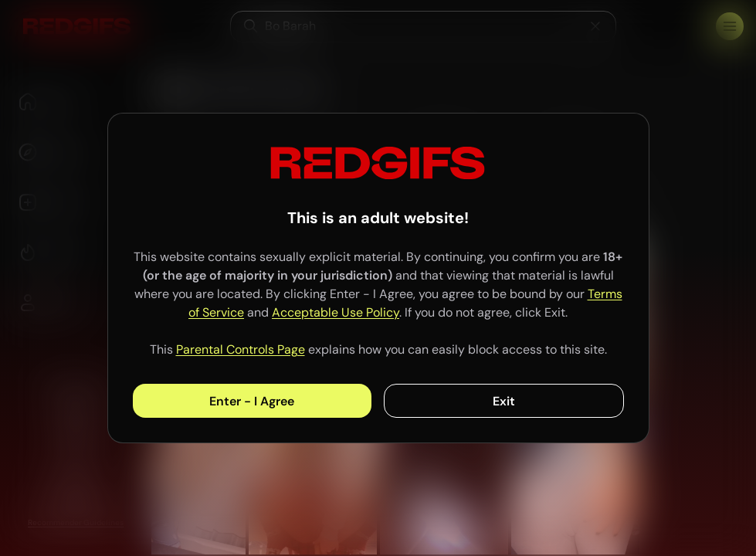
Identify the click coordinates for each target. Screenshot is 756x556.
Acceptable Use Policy (336, 312)
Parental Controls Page (241, 349)
